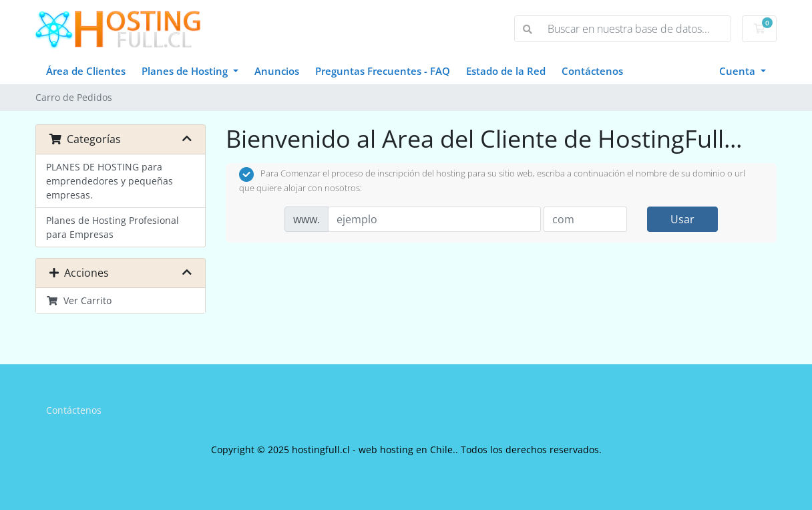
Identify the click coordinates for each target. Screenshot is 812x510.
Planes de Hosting (186, 71)
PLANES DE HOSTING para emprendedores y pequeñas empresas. (110, 181)
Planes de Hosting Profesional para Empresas (113, 227)
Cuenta (739, 71)
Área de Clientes (86, 71)
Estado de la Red (506, 71)
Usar (682, 219)
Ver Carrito (79, 300)
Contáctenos (592, 71)
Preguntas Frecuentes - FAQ (383, 71)
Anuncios (277, 71)
